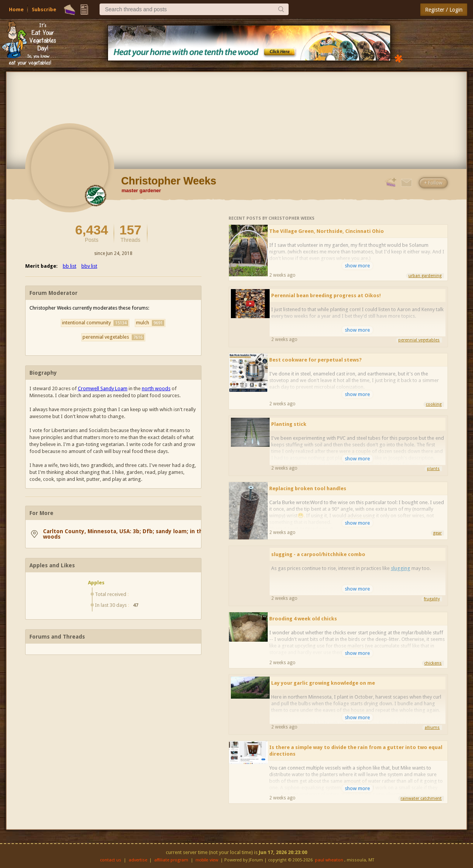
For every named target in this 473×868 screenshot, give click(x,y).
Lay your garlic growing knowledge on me (323, 683)
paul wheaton (329, 860)
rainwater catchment (421, 798)
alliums (432, 728)
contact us (111, 860)
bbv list (89, 266)
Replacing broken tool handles (308, 488)
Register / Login (444, 10)
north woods (156, 388)
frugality (432, 599)
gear (437, 533)
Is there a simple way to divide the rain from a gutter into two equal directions (356, 751)
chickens (433, 663)
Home (16, 9)
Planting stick (289, 424)
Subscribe (44, 9)
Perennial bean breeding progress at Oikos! (326, 295)
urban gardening (425, 276)
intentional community (95, 323)
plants (433, 469)
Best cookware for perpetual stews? (316, 360)
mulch (150, 323)
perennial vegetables (113, 337)
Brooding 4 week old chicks (303, 619)
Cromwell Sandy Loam (103, 388)
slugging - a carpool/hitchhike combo (318, 554)
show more (357, 266)
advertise (138, 860)
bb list (70, 266)
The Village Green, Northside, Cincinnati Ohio (327, 231)
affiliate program (171, 860)
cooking (434, 404)
